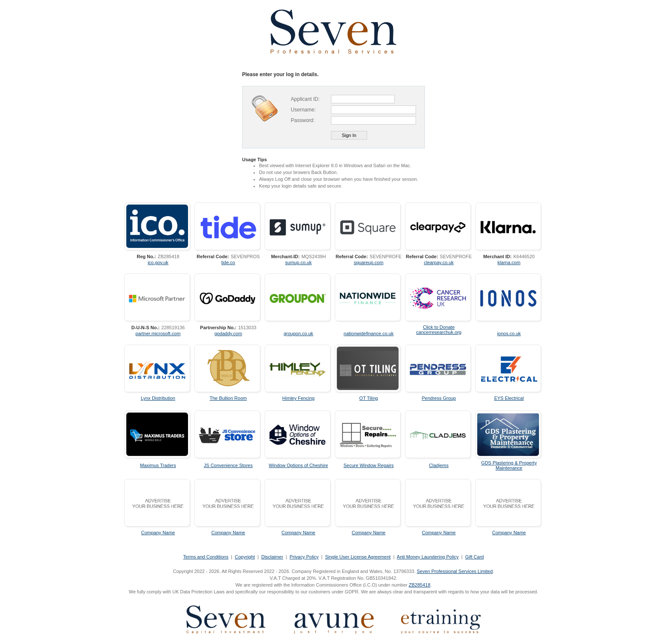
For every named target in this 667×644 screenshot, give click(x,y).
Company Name (158, 533)
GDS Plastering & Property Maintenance (509, 465)
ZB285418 (420, 585)
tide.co (228, 262)
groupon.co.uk (299, 333)
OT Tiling (369, 398)
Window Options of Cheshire (298, 465)
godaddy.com (228, 333)
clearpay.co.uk (439, 262)
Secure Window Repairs (369, 465)
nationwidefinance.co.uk (369, 333)
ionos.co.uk (509, 333)
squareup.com (369, 262)
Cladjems (439, 465)
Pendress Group (439, 398)
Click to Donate (439, 327)
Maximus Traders (158, 465)
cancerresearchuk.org (439, 332)
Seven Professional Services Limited (455, 571)
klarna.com (509, 262)
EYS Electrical (509, 398)
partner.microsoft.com (158, 333)
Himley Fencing (299, 398)
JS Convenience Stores (228, 465)
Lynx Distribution (158, 398)
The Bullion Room (228, 398)
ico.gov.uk (158, 262)
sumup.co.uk (298, 262)
